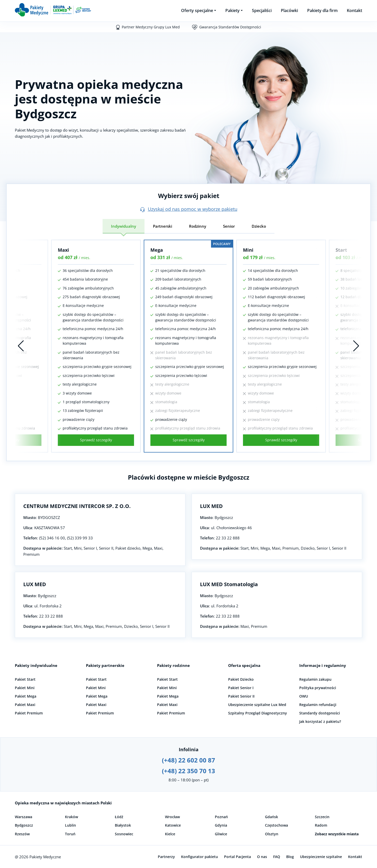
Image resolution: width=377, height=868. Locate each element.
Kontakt (354, 10)
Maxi (63, 250)
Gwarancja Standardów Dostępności (230, 27)
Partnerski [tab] (163, 226)
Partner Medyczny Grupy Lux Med (151, 27)
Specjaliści (262, 10)
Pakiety (232, 10)
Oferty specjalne (197, 10)
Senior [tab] (229, 226)
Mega (157, 250)
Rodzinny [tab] (198, 226)
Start (341, 250)
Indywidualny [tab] (124, 226)
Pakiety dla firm (322, 10)
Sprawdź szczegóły (96, 440)
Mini (248, 250)
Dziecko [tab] (259, 226)
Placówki (289, 10)
